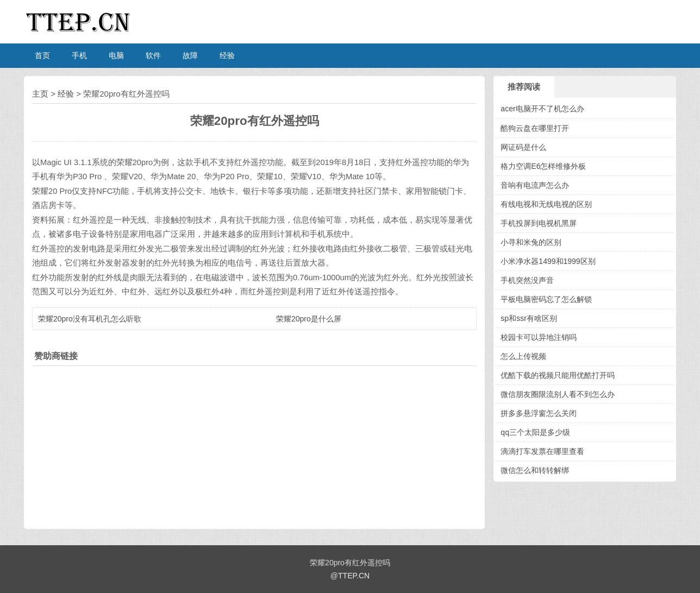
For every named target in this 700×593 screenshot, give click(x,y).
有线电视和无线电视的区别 (546, 204)
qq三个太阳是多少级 (535, 432)
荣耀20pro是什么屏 (309, 319)
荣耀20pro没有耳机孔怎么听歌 (90, 319)
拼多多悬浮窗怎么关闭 (539, 413)
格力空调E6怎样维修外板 (543, 166)
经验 (227, 55)
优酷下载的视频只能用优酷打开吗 (558, 375)
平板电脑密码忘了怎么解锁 (546, 299)
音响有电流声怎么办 (535, 185)
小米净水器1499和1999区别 (548, 261)
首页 (42, 55)
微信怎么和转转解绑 (535, 470)
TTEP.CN (354, 576)
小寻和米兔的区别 (531, 242)
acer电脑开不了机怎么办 (542, 109)
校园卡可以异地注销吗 (539, 337)
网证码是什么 (523, 147)
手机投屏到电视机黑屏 (539, 223)
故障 (190, 55)
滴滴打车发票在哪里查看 (542, 451)
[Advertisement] (254, 445)
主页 (40, 94)
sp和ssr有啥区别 (529, 318)
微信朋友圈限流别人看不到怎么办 (558, 394)
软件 (153, 55)
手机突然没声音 (527, 280)
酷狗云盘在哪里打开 (535, 128)
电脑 (116, 55)
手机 (79, 55)
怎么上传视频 (523, 356)
